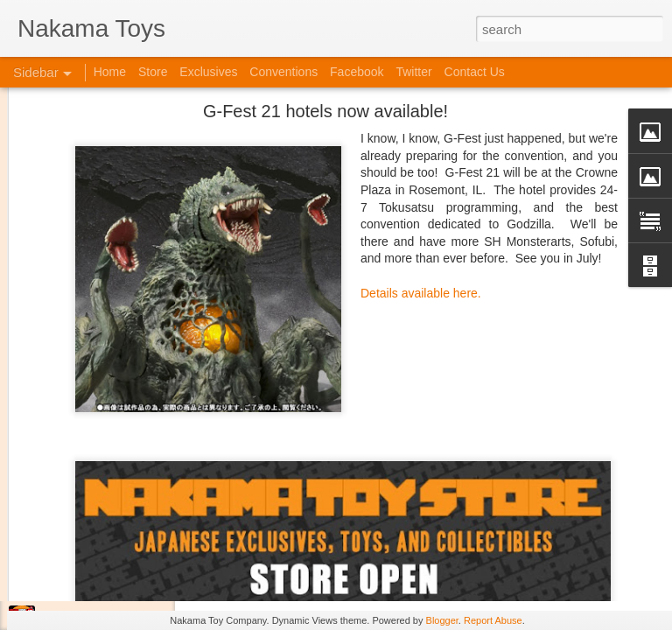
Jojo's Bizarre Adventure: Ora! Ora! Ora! (136, 579)
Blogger (442, 620)
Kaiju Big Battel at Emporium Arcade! (129, 540)
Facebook (357, 72)
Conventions (283, 72)
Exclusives (208, 72)
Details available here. (421, 197)
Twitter (413, 72)
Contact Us (475, 72)
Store (153, 72)
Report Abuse (493, 620)
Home (110, 72)
